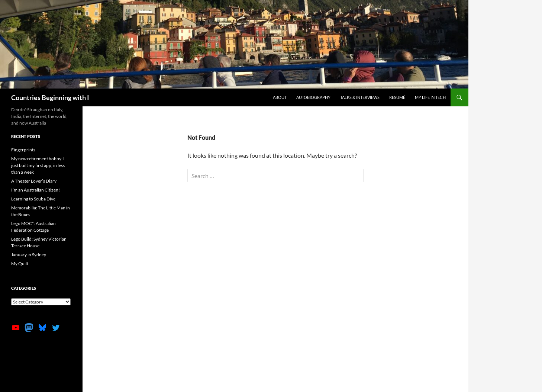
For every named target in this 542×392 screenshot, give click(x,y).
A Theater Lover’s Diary (34, 181)
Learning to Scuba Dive (33, 199)
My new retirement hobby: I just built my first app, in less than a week (38, 165)
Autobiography (313, 97)
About (280, 97)
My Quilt (20, 264)
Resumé (397, 97)
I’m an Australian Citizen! (36, 190)
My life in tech (430, 97)
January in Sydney (29, 255)
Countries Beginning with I (50, 97)
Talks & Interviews (360, 97)
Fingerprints (23, 150)
